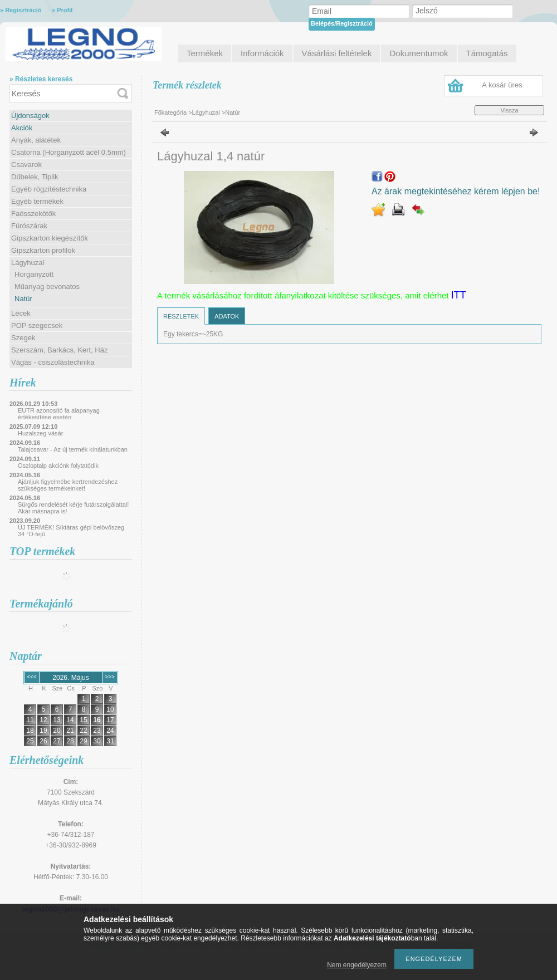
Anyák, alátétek (36, 140)
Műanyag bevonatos (47, 286)
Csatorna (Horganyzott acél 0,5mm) (69, 152)
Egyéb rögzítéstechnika (49, 189)
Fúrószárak (29, 226)
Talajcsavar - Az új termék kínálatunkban (73, 449)
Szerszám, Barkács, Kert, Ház (59, 350)
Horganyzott (34, 274)
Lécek (21, 313)
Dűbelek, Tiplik (35, 177)
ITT (459, 295)
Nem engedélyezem (357, 965)
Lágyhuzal (28, 263)
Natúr (23, 299)
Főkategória (170, 112)
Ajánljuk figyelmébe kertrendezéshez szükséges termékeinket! (68, 485)
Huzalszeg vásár (40, 433)
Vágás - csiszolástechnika (53, 362)
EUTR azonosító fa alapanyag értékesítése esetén (59, 414)
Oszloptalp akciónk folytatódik (58, 465)
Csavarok (26, 165)
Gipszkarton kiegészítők (50, 238)
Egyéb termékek (37, 201)
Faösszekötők (33, 214)
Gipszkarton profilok (43, 250)
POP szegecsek (37, 325)
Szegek (23, 338)
